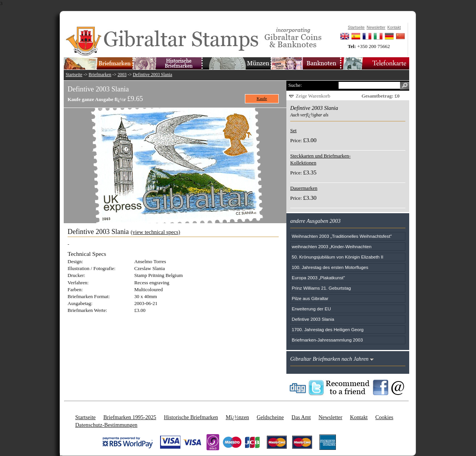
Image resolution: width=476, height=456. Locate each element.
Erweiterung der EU (311, 309)
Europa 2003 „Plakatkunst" (318, 278)
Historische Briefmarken (191, 417)
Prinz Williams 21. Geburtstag (321, 288)
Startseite (74, 75)
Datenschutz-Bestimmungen (106, 425)
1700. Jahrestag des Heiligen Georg (328, 329)
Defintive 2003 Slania (153, 75)
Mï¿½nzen (237, 417)
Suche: (295, 85)
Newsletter (331, 417)
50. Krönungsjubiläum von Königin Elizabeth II (337, 257)
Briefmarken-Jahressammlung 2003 (327, 340)
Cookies (384, 417)
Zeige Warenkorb (313, 96)
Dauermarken (304, 188)
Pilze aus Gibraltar (310, 298)
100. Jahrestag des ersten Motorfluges (330, 267)
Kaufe (262, 98)
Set (293, 130)
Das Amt (301, 417)
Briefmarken (100, 75)
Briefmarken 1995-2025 (130, 417)
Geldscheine (270, 417)
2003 (122, 75)
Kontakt (359, 417)
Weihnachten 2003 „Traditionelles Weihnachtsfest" (342, 236)
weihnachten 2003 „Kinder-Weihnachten (332, 246)
